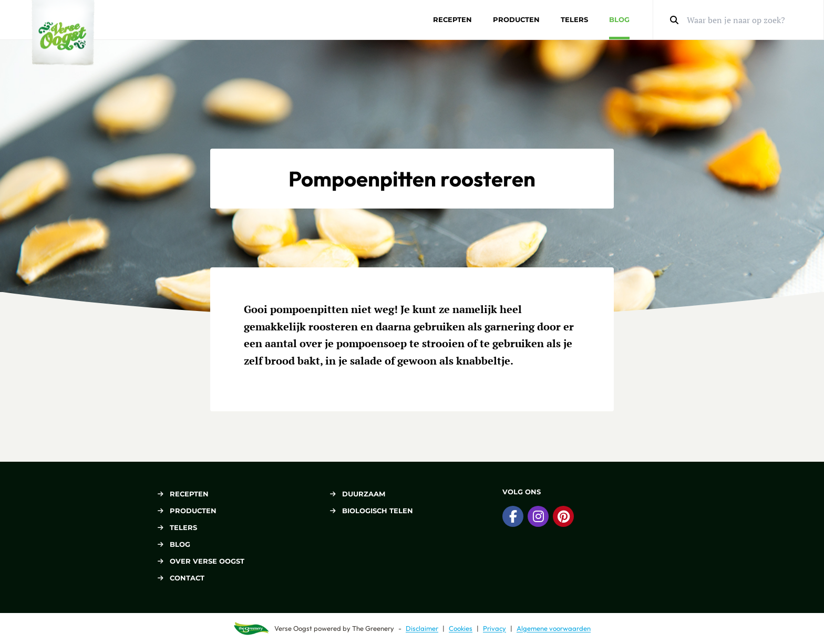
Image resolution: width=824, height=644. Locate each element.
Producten (516, 19)
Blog (619, 19)
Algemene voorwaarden (554, 628)
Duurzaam (358, 494)
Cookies (461, 628)
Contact (181, 578)
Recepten (452, 19)
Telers (574, 19)
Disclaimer (422, 628)
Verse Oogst (293, 628)
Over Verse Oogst (201, 561)
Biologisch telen (372, 511)
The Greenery (373, 628)
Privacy (495, 628)
